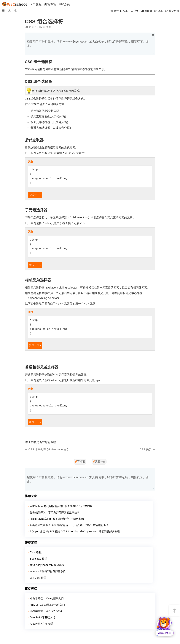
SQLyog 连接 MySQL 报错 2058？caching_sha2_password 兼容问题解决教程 (75, 531)
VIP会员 (64, 4)
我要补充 (99, 462)
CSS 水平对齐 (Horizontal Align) (48, 449)
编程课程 (50, 4)
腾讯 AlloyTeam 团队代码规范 (47, 565)
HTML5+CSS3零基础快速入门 (48, 605)
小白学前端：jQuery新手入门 (47, 598)
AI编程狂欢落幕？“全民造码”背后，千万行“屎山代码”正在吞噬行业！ (69, 525)
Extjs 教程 (36, 552)
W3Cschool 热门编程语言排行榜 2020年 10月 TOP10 (61, 506)
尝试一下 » (35, 195)
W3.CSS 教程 (38, 578)
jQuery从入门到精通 (42, 624)
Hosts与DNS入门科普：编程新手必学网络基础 (57, 519)
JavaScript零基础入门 (43, 617)
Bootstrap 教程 (39, 559)
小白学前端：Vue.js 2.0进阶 (46, 611)
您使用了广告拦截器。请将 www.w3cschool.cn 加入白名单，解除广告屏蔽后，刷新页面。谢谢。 (88, 44)
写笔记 (80, 462)
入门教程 (36, 4)
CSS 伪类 (145, 449)
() (147, 11)
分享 (159, 11)
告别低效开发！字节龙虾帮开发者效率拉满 (55, 512)
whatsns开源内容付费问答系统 (48, 571)
